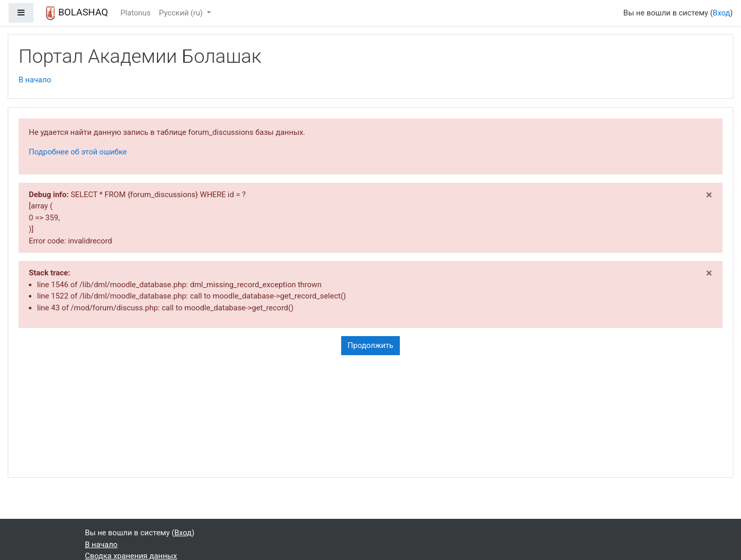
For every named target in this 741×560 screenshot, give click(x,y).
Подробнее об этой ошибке (78, 152)
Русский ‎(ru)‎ (182, 13)
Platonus (136, 13)
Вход (721, 13)
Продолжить (371, 345)
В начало (35, 80)
